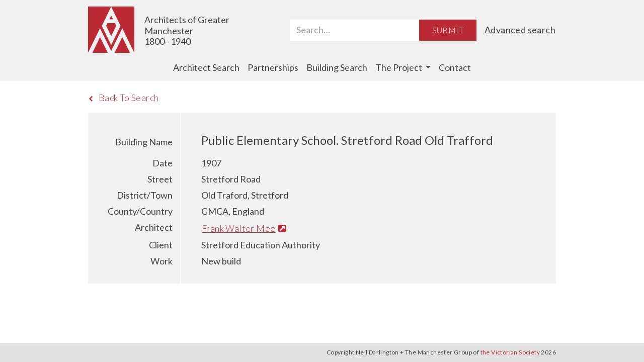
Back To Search (124, 98)
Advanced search (520, 30)
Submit (448, 30)
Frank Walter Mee (244, 228)
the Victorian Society (510, 352)
